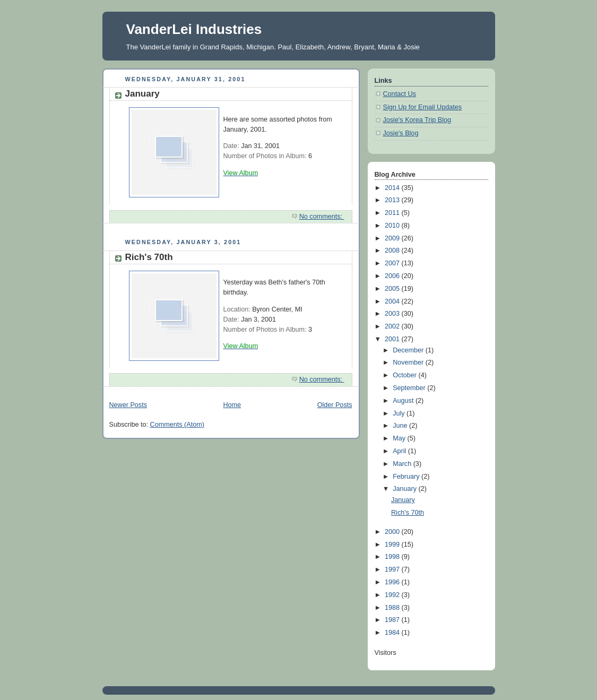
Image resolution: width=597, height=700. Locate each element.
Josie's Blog (401, 133)
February (407, 477)
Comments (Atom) (177, 425)
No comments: (322, 217)
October (405, 375)
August (404, 401)
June (401, 426)
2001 (393, 339)
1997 (393, 569)
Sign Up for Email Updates (423, 107)
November (409, 362)
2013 (393, 200)
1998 (393, 557)
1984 (393, 633)
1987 (393, 620)
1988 (393, 608)
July (400, 413)
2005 (393, 289)
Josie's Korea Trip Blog (417, 120)
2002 (393, 326)
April (400, 451)
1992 (393, 595)
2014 (393, 188)
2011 (393, 213)
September (410, 388)
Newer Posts (128, 405)
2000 (393, 532)
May (400, 438)
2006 (393, 276)
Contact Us (400, 94)
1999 (393, 545)
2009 (393, 238)
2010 (393, 226)
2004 (393, 301)
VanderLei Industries (194, 29)
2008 (393, 250)
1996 (393, 582)
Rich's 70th (149, 257)
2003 (393, 314)
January (142, 94)
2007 (393, 263)
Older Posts (335, 405)
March (403, 464)
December (409, 350)
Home (232, 405)
